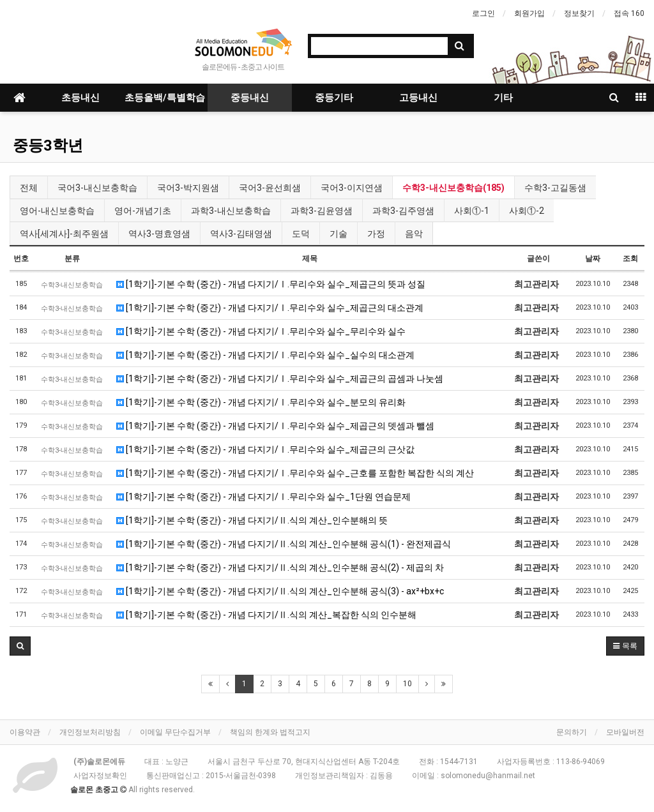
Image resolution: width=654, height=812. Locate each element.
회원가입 (529, 13)
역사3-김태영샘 (241, 234)
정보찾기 (579, 13)
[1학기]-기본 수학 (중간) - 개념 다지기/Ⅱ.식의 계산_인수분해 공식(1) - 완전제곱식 (284, 544)
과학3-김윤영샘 (322, 211)
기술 (338, 234)
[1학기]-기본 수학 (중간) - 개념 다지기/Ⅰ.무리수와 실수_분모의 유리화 (261, 402)
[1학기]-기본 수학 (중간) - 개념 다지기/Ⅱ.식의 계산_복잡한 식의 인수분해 (266, 615)
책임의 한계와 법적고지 (270, 732)
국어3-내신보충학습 (97, 188)
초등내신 (80, 98)
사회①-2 (527, 211)
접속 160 (629, 13)
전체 (29, 188)
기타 (503, 98)
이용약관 (25, 732)
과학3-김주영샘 (403, 211)
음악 (414, 234)
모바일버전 (625, 732)
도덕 (301, 234)
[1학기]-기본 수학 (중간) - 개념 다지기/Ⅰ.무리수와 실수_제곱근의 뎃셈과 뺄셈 (275, 426)
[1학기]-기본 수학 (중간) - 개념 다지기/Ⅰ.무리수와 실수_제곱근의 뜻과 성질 (271, 284)
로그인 (483, 13)
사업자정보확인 (100, 776)
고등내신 (418, 98)
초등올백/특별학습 (165, 98)
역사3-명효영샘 (159, 234)
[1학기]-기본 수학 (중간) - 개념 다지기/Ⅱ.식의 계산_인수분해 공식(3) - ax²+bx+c (280, 591)
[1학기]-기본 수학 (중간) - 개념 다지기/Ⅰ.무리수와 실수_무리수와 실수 (261, 331)
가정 (376, 234)
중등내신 (250, 98)
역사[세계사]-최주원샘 (64, 234)
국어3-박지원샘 (188, 188)
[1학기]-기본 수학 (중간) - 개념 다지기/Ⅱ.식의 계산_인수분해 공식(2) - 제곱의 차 (280, 568)
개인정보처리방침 (90, 732)
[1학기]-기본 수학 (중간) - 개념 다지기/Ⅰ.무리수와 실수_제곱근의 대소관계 (270, 308)
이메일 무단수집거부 (175, 732)
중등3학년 (48, 146)
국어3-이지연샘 (352, 188)
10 (407, 684)
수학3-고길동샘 (555, 188)
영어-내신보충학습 (57, 211)
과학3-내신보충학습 (231, 211)
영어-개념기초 (143, 211)
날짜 (593, 259)
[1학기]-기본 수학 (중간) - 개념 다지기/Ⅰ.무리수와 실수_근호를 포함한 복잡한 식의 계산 (295, 473)
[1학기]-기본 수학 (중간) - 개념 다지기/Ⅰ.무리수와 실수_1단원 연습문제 (263, 497)
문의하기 (572, 732)
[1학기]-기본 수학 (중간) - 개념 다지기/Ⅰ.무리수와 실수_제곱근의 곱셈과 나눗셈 (280, 379)
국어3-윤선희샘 (270, 188)
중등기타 (334, 98)
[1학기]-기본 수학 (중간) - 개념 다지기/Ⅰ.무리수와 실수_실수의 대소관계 (265, 355)
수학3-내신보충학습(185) (453, 188)
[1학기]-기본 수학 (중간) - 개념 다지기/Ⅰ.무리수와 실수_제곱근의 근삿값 (265, 449)
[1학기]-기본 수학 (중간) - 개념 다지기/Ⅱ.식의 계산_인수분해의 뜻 (252, 520)
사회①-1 (472, 211)
